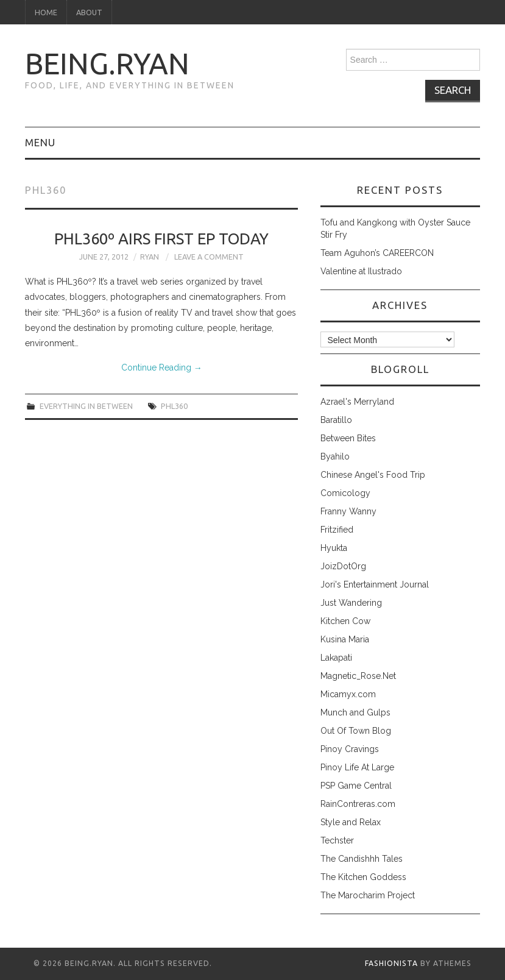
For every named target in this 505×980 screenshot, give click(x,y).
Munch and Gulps (355, 712)
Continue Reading (162, 367)
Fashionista (391, 963)
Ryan (150, 257)
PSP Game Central (356, 786)
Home (46, 12)
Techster (337, 840)
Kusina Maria (345, 639)
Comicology (345, 493)
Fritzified (337, 530)
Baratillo (336, 420)
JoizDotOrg (343, 566)
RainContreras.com (358, 804)
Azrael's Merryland (357, 402)
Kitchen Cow (345, 621)
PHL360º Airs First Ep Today (161, 239)
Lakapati (336, 658)
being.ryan (107, 63)
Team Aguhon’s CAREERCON (377, 253)
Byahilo (335, 456)
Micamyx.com (348, 694)
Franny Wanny (348, 511)
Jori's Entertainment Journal (375, 584)
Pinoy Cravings (350, 749)
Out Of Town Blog (356, 731)
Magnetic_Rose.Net (358, 676)
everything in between (86, 406)
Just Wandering (351, 603)
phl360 (174, 406)
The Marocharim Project (368, 895)
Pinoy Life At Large (357, 767)
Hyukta (334, 548)
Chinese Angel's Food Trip (373, 475)
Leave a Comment (209, 257)
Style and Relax (351, 822)
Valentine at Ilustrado (361, 271)
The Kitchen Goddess (363, 877)
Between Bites (348, 438)
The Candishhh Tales (362, 859)
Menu (40, 142)
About (89, 12)
